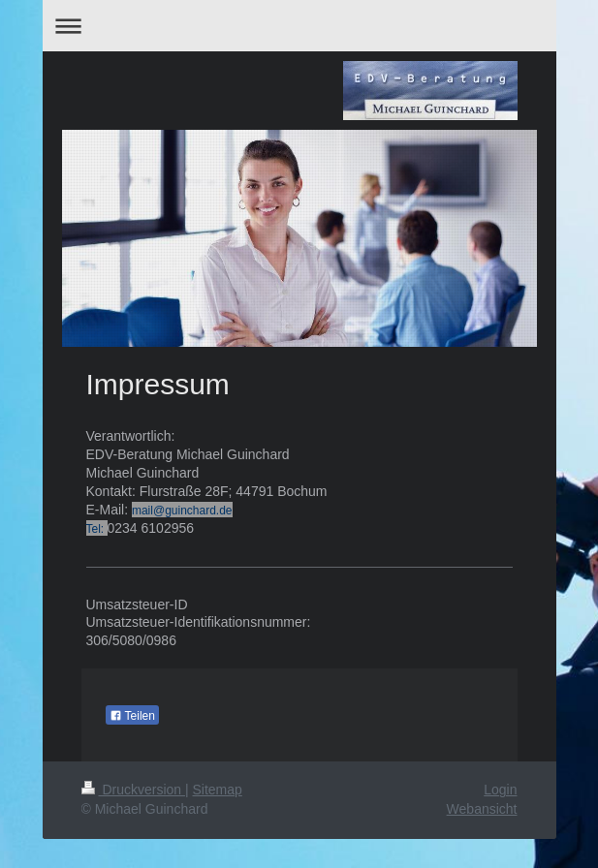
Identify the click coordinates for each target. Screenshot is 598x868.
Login (500, 790)
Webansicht (482, 809)
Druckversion (133, 790)
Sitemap (218, 790)
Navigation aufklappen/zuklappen (299, 26)
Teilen (132, 716)
